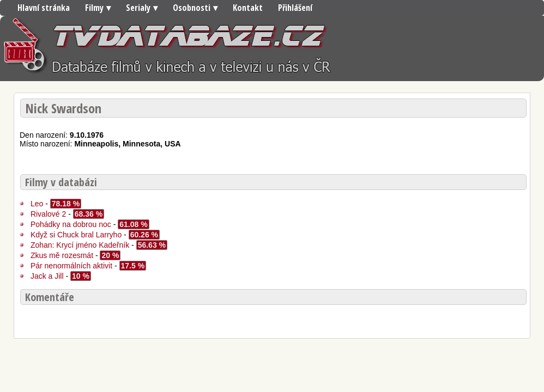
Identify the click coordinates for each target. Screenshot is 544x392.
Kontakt (248, 8)
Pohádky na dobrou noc (72, 224)
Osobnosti (192, 8)
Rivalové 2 (48, 214)
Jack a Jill (48, 276)
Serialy (138, 8)
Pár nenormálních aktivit (71, 266)
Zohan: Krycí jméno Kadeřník (81, 245)
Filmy (94, 8)
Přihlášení (295, 8)
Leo (37, 204)
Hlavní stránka (44, 8)
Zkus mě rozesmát (63, 255)
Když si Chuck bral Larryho (77, 235)
